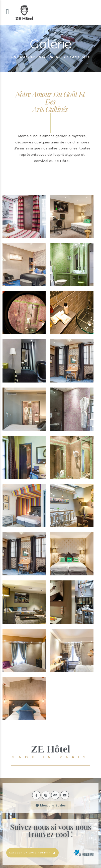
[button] (51, 803)
